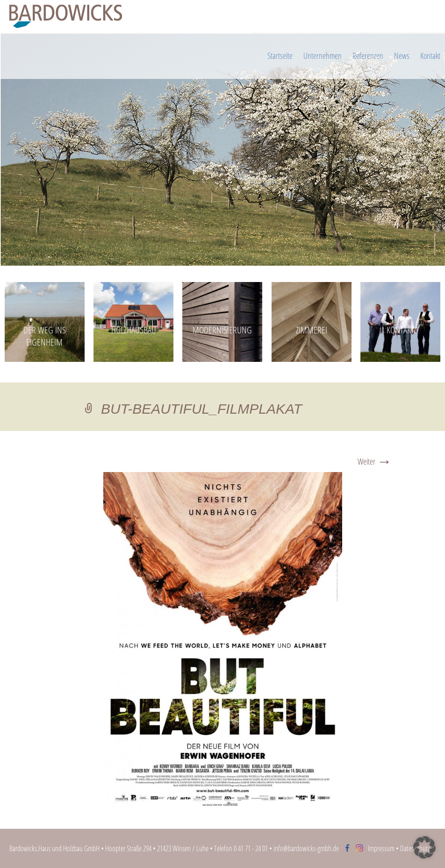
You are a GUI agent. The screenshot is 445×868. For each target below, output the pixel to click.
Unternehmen (323, 56)
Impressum (381, 848)
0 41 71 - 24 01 (251, 848)
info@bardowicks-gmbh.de (306, 848)
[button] (424, 847)
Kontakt (430, 56)
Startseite (280, 56)
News (402, 56)
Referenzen (368, 56)
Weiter (375, 462)
